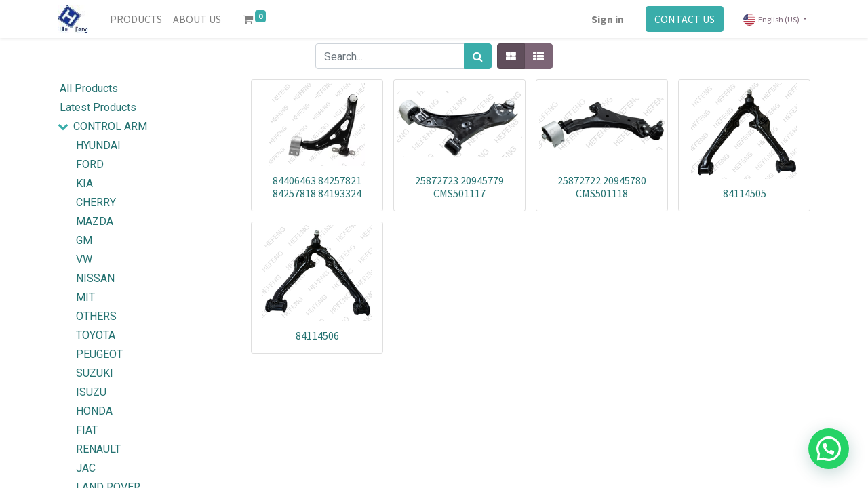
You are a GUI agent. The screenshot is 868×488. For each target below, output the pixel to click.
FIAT (87, 430)
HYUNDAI (98, 145)
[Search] (478, 56)
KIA (84, 183)
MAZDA (95, 221)
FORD (90, 164)
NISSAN (95, 278)
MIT (85, 297)
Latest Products (98, 107)
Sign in (608, 19)
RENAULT (98, 449)
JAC (86, 468)
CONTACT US (685, 19)
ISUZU (91, 392)
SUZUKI (95, 373)
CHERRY (96, 202)
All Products (89, 88)
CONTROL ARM (110, 126)
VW (84, 259)
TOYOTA (96, 335)
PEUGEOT (99, 354)
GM (84, 240)
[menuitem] (136, 19)
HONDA (94, 411)
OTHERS (96, 316)
